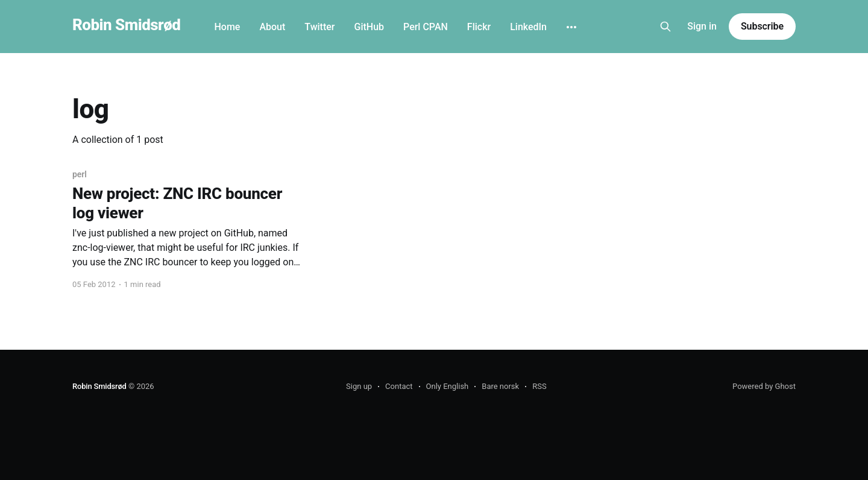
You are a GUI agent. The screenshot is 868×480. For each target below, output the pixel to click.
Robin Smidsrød (126, 25)
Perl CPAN (426, 27)
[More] (571, 27)
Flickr (479, 27)
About (272, 27)
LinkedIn (528, 27)
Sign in (702, 26)
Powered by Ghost (764, 386)
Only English (448, 386)
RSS (539, 386)
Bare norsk (500, 386)
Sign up (359, 386)
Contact (399, 386)
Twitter (319, 27)
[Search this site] (665, 27)
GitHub (369, 27)
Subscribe (762, 26)
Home (227, 27)
